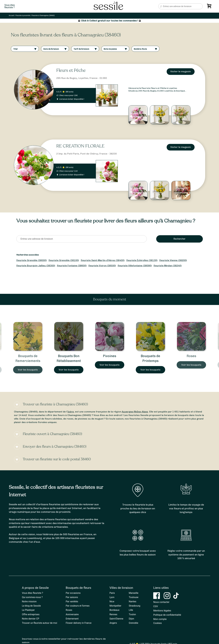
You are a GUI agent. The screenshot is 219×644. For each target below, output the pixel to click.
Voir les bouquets (28, 370)
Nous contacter (161, 602)
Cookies (157, 623)
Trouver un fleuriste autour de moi (39, 623)
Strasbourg (135, 606)
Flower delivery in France (79, 623)
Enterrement (72, 619)
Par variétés (72, 601)
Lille (131, 610)
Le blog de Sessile (31, 606)
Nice (112, 601)
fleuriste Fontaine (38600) (72, 266)
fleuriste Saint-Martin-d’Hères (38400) (103, 260)
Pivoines (110, 356)
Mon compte (160, 619)
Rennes (113, 614)
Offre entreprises (31, 614)
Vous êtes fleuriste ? (33, 593)
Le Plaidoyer (28, 610)
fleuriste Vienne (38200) (173, 260)
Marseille (134, 593)
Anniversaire (72, 614)
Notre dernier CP (31, 619)
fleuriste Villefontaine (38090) (135, 266)
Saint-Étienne (116, 619)
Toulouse (134, 597)
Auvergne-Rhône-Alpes (135, 412)
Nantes (133, 601)
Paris (112, 593)
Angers (113, 623)
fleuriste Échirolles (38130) (142, 260)
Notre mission (29, 601)
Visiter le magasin (181, 71)
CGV (156, 606)
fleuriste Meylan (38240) (168, 266)
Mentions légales (162, 611)
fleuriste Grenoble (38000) (32, 260)
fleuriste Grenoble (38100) (64, 260)
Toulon (132, 614)
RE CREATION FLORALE (80, 146)
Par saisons (72, 597)
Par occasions (73, 593)
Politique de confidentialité (167, 615)
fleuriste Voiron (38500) (102, 266)
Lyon (112, 597)
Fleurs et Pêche (71, 70)
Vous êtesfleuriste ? (10, 6)
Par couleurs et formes (78, 606)
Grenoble (134, 623)
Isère (71, 412)
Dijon (131, 619)
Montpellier (115, 606)
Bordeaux (114, 610)
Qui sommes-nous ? (32, 597)
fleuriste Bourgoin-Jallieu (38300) (36, 266)
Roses (191, 356)
